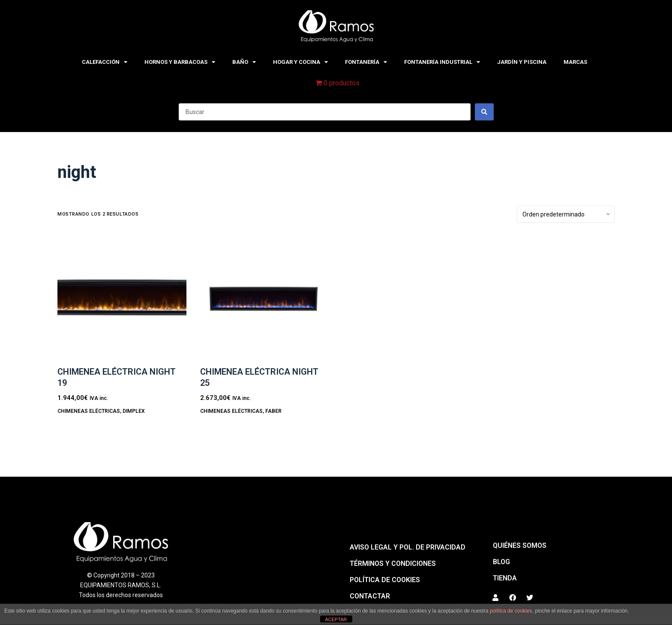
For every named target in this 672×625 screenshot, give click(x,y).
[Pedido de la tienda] (566, 214)
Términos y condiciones (393, 563)
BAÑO (244, 62)
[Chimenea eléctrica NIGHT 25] (265, 298)
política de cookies (511, 611)
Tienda (505, 578)
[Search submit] (484, 112)
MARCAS (575, 62)
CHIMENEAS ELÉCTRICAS (89, 411)
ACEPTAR (336, 619)
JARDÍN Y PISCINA (522, 62)
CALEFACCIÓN (105, 62)
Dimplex (134, 411)
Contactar (370, 596)
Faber (273, 411)
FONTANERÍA (366, 62)
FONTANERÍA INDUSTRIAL (442, 62)
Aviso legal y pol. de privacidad (408, 547)
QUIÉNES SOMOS (520, 545)
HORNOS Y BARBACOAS (180, 62)
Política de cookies (385, 580)
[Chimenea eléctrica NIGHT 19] (122, 298)
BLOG (501, 562)
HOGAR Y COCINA (300, 62)
